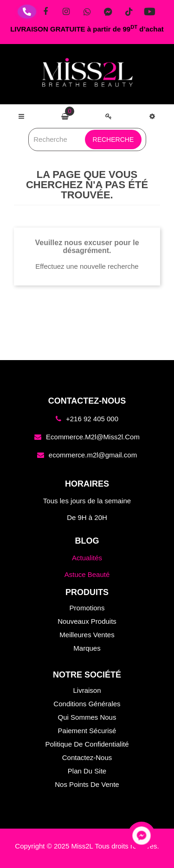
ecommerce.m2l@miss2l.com (93, 437)
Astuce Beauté (87, 574)
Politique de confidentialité (87, 744)
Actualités (87, 558)
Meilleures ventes (87, 635)
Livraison (87, 690)
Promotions (87, 608)
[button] (152, 116)
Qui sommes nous (87, 717)
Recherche (113, 139)
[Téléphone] (27, 12)
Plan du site (87, 771)
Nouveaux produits (87, 621)
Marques (87, 648)
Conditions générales (87, 704)
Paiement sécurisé (87, 731)
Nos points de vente (87, 784)
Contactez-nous (87, 757)
